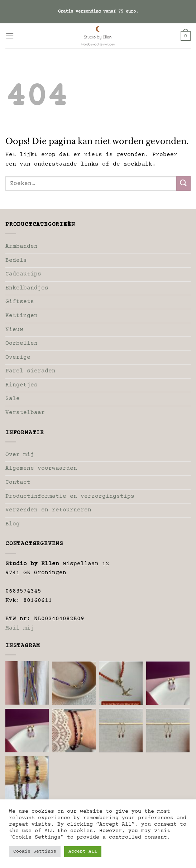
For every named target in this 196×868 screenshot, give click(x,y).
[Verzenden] (183, 183)
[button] (10, 36)
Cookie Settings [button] (35, 851)
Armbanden (21, 246)
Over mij (20, 455)
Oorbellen (21, 343)
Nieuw (14, 330)
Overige (18, 357)
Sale (13, 399)
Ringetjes (21, 385)
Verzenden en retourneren (48, 510)
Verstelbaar (25, 413)
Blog (13, 524)
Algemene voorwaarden (41, 468)
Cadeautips (23, 274)
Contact (18, 482)
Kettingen (21, 316)
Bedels (16, 260)
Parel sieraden (30, 371)
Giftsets (20, 302)
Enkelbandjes (27, 288)
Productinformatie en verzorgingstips (70, 496)
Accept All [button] (83, 851)
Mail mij (20, 628)
